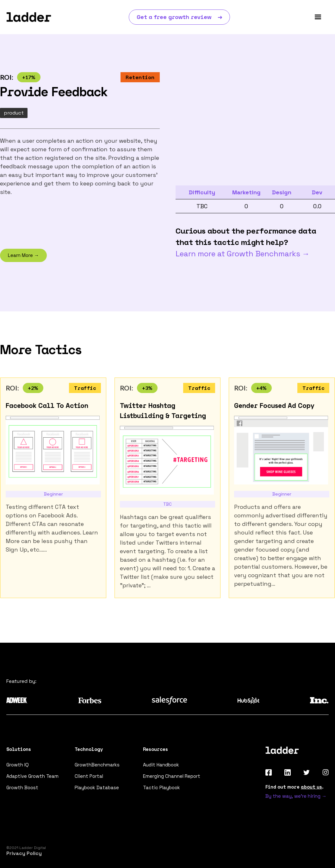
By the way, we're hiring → (296, 796)
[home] (29, 17)
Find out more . (295, 787)
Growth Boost (22, 787)
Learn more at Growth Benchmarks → (243, 254)
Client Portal (89, 776)
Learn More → (23, 255)
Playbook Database (97, 787)
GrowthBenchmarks (97, 765)
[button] (318, 17)
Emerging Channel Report (172, 776)
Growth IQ (18, 765)
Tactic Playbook (161, 787)
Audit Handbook (161, 765)
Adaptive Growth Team (32, 776)
